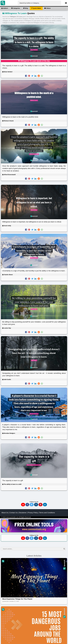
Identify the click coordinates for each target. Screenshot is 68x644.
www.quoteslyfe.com (12, 517)
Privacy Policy (33, 513)
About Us (5, 513)
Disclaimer (23, 513)
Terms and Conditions (47, 513)
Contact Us (14, 513)
